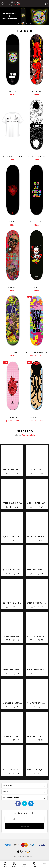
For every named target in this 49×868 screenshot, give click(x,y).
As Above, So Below (36, 157)
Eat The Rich (13, 352)
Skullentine (13, 418)
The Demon (36, 91)
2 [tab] (22, 23)
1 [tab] (18, 23)
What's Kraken (36, 418)
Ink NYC (36, 287)
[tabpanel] (24, 16)
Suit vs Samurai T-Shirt (13, 157)
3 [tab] (27, 23)
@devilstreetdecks (28, 435)
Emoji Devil (13, 91)
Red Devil (13, 222)
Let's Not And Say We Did (36, 352)
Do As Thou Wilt (36, 222)
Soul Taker (13, 287)
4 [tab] (31, 23)
